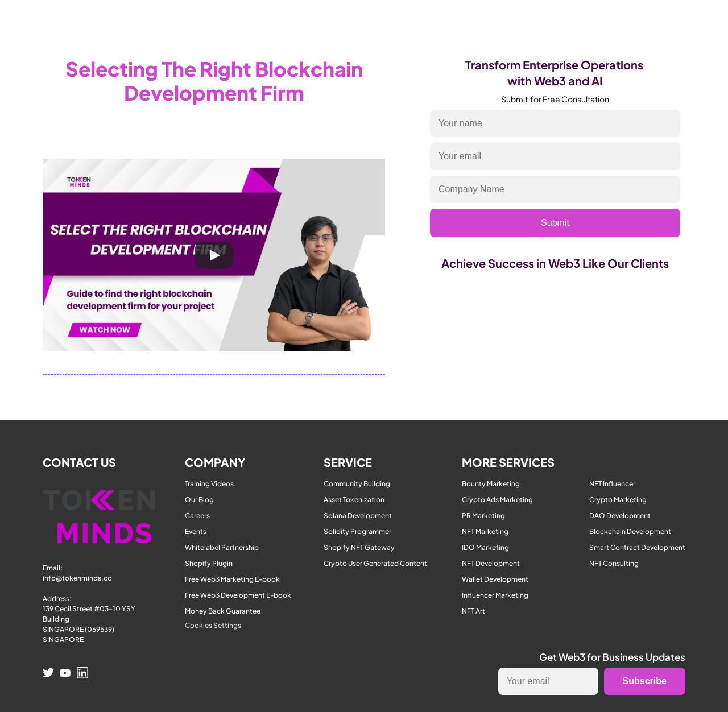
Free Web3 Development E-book (238, 595)
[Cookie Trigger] (213, 626)
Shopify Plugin (209, 563)
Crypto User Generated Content (375, 563)
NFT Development (491, 563)
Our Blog (199, 500)
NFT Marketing (485, 531)
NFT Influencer (612, 484)
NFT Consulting (614, 563)
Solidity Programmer (357, 531)
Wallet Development (495, 579)
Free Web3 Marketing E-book (232, 579)
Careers (197, 516)
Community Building (357, 484)
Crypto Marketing (618, 500)
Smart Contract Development (637, 547)
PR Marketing (483, 516)
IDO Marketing (485, 547)
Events (196, 531)
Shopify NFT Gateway (359, 547)
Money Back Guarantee (223, 611)
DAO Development (620, 516)
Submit (555, 223)
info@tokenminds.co (77, 578)
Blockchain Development (630, 531)
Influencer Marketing (495, 595)
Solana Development (358, 516)
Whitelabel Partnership (222, 547)
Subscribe (645, 681)
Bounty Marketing (491, 484)
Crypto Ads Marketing (497, 500)
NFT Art (473, 611)
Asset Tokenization (354, 500)
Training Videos (209, 484)
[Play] (214, 255)
